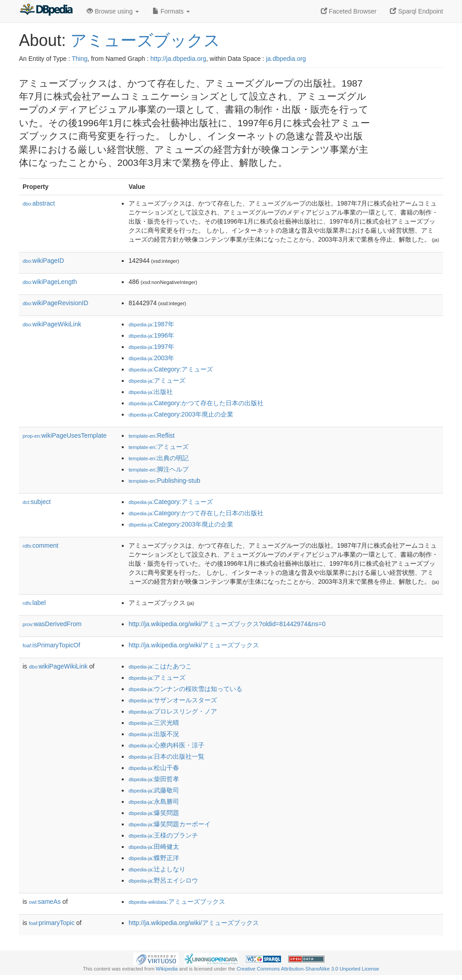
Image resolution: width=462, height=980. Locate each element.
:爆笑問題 (154, 813)
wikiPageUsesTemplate (65, 435)
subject (37, 502)
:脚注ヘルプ (159, 469)
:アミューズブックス (177, 902)
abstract (39, 203)
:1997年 (151, 347)
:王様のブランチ (163, 835)
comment (40, 545)
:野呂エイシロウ (163, 880)
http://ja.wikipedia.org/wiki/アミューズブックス (194, 645)
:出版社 (151, 392)
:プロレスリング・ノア (173, 711)
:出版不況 (154, 734)
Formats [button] (171, 11)
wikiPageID (43, 261)
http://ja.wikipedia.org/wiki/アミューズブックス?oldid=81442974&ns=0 (227, 624)
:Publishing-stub (164, 481)
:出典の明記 (159, 458)
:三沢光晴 (154, 723)
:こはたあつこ (160, 666)
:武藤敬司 (154, 790)
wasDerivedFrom (52, 624)
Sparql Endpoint (416, 11)
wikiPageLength (50, 282)
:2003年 (151, 358)
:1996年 (151, 335)
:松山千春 (154, 768)
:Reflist (152, 435)
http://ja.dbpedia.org (178, 59)
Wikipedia (167, 969)
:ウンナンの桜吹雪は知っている (185, 689)
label (34, 603)
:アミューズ (157, 380)
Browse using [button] (113, 11)
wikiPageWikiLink (52, 324)
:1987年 (151, 324)
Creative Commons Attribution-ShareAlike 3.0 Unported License (308, 969)
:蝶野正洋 (154, 858)
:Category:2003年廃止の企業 (181, 414)
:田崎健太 (154, 847)
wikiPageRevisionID (55, 303)
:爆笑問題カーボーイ (170, 824)
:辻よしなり (157, 869)
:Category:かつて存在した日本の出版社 (196, 403)
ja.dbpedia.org (286, 59)
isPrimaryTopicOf (51, 645)
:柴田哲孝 (154, 779)
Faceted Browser (349, 11)
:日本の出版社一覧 (166, 756)
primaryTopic (52, 923)
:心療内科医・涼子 (166, 745)
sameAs (45, 902)
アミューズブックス (145, 40)
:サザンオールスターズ (173, 700)
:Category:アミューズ (171, 369)
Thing (80, 59)
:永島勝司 (154, 801)
